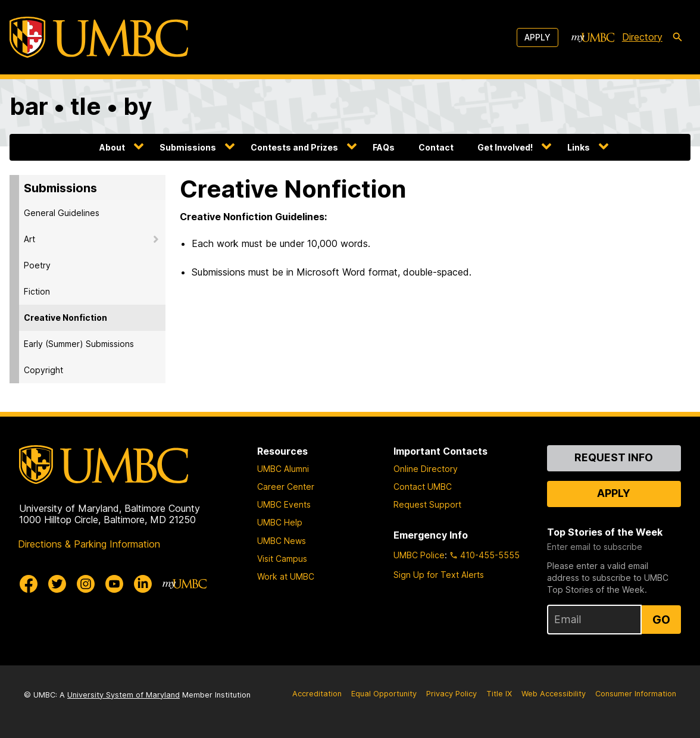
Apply (537, 37)
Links (579, 147)
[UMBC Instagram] (86, 584)
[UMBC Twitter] (57, 584)
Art (29, 239)
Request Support (427, 504)
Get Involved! (505, 147)
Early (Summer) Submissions (79, 344)
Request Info (614, 457)
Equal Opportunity (384, 694)
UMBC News (282, 541)
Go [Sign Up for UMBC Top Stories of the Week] (661, 620)
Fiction (37, 291)
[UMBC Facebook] (29, 584)
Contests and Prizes (294, 147)
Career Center (286, 487)
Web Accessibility (554, 694)
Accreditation (317, 694)
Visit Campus (282, 559)
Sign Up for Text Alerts (439, 575)
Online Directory (426, 469)
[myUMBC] (593, 37)
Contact (436, 147)
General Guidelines (62, 213)
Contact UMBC (423, 487)
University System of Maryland (124, 695)
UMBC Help (280, 522)
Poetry (37, 265)
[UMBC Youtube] (114, 584)
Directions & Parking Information (89, 544)
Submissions (188, 147)
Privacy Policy (451, 694)
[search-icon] (677, 37)
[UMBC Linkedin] (143, 584)
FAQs (384, 147)
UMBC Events (284, 504)
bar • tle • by (81, 106)
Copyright (43, 370)
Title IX (499, 694)
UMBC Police (419, 555)
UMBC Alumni (283, 469)
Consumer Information (636, 694)
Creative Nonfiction (65, 318)
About (112, 147)
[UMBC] (99, 37)
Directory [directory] (642, 37)
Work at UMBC (286, 576)
